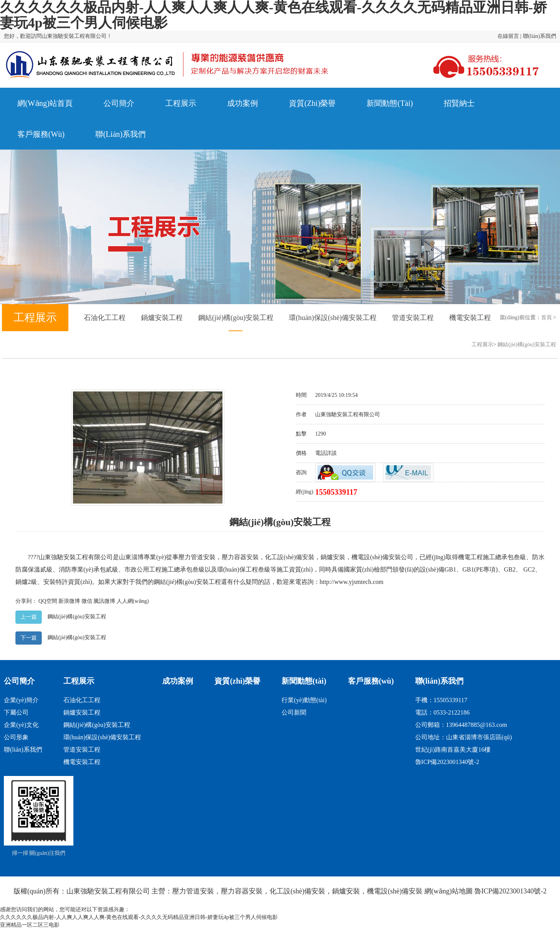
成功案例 (178, 681)
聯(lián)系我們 (540, 36)
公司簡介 (19, 681)
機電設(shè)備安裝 (376, 557)
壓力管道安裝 (197, 557)
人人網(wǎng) (133, 601)
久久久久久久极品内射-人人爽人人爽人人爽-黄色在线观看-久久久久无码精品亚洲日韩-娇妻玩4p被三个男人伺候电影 (139, 917)
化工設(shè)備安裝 (290, 557)
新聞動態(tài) (304, 681)
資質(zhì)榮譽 (237, 681)
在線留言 (508, 36)
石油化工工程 (105, 318)
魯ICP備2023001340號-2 (447, 762)
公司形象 (16, 737)
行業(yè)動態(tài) (304, 700)
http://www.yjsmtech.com (352, 582)
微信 (87, 601)
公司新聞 (294, 712)
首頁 (546, 317)
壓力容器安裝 (240, 557)
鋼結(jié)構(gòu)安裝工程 (236, 318)
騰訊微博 (104, 601)
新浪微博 (69, 601)
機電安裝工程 (470, 318)
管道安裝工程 (413, 318)
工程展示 (482, 345)
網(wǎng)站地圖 (449, 891)
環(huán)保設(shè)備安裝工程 (333, 318)
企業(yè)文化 (21, 725)
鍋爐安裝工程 (162, 318)
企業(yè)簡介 (21, 700)
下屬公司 (16, 712)
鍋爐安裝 (333, 557)
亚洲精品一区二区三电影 (30, 925)
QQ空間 (48, 601)
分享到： (26, 601)
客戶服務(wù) (371, 681)
